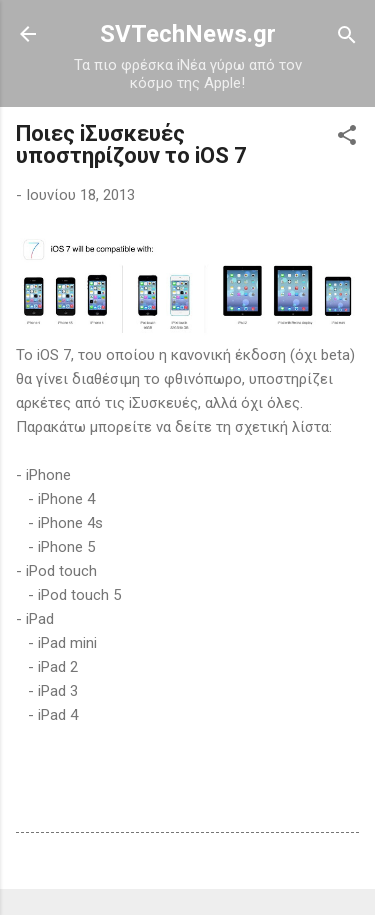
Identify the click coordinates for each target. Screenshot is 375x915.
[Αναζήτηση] (347, 36)
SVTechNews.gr (188, 34)
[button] (347, 136)
